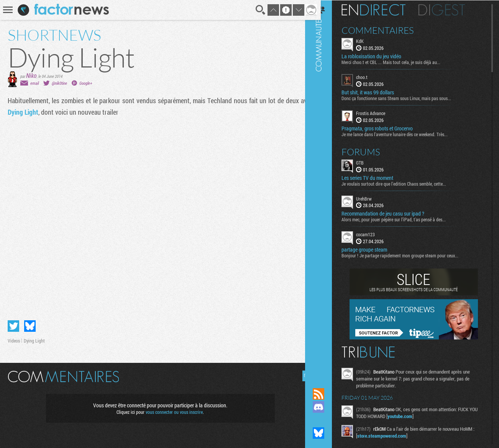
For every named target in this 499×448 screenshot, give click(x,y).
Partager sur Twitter (13, 323)
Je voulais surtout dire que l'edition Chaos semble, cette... (404, 183)
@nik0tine (59, 83)
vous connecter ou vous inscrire (172, 409)
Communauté (328, 187)
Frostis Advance (381, 113)
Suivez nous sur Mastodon (328, 420)
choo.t (372, 77)
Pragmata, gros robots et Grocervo (387, 128)
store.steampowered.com (394, 435)
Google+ (86, 83)
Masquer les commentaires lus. (302, 373)
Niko (31, 75)
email (34, 83)
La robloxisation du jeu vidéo (381, 56)
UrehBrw (374, 198)
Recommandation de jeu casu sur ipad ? (393, 213)
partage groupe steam (374, 249)
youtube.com (419, 416)
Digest (452, 10)
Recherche (255, 10)
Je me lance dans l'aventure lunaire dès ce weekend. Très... (405, 133)
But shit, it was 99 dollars (378, 92)
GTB (370, 162)
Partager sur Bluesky (30, 323)
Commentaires (388, 30)
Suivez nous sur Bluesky (328, 433)
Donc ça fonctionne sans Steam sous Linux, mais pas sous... (406, 98)
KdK (370, 41)
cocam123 (375, 234)
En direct (383, 10)
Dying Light (23, 112)
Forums (371, 151)
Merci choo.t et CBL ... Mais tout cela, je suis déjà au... (401, 62)
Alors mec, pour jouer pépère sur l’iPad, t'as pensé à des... (404, 219)
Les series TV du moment (377, 177)
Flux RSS (328, 394)
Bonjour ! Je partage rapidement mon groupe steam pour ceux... (410, 255)
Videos (14, 338)
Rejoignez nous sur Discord (328, 407)
